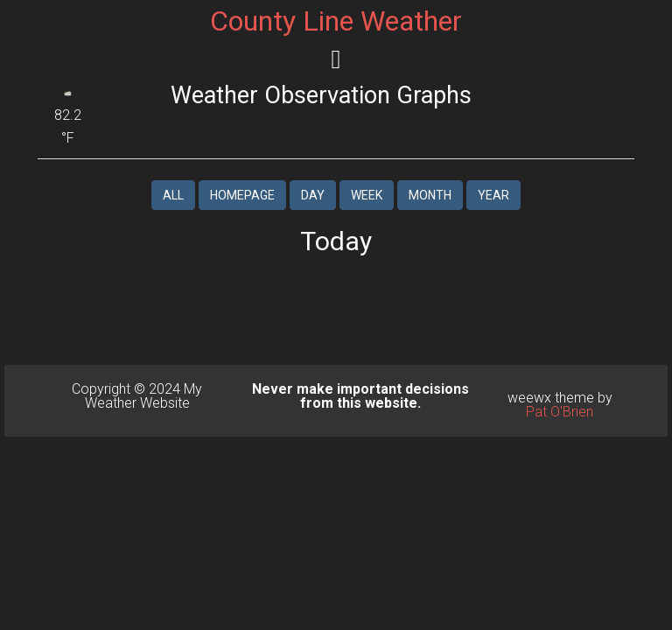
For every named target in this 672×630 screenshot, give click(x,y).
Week (367, 195)
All (173, 195)
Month (430, 195)
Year (493, 195)
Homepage (242, 195)
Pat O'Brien (560, 412)
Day (313, 195)
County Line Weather (336, 21)
